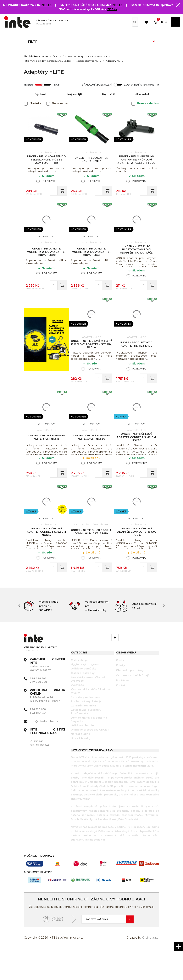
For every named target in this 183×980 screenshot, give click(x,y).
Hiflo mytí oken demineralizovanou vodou (47, 61)
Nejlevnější (75, 94)
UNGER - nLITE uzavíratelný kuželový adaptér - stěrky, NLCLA (91, 359)
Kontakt (121, 716)
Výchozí (41, 94)
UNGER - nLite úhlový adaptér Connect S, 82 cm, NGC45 (47, 558)
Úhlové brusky (81, 769)
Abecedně (142, 94)
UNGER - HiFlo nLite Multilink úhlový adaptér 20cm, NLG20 (47, 260)
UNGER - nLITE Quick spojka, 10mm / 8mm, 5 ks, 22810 (91, 558)
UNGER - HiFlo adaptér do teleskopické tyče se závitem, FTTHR (46, 161)
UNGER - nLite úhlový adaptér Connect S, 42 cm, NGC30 (136, 458)
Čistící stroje (79, 691)
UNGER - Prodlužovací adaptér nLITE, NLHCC (137, 358)
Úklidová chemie (82, 757)
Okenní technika (97, 56)
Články (121, 696)
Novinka (121, 438)
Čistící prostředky (83, 704)
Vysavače (77, 716)
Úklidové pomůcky (73, 56)
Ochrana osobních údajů (133, 706)
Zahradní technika (83, 737)
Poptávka (122, 711)
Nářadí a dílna (80, 765)
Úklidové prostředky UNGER (90, 761)
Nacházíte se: (32, 56)
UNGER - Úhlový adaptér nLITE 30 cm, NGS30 (91, 458)
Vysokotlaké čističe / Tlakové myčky (91, 722)
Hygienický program (85, 695)
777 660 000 (38, 713)
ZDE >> (47, 5)
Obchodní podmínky (130, 701)
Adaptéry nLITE (114, 61)
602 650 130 (38, 744)
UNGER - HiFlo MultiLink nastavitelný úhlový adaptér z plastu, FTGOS (136, 161)
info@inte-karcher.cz (44, 752)
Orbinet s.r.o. (151, 969)
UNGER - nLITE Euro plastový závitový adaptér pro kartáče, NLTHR (137, 259)
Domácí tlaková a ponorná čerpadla (89, 751)
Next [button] (164, 637)
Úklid (55, 56)
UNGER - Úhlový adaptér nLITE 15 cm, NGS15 (47, 458)
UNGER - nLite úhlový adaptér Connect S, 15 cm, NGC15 (136, 558)
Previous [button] (19, 637)
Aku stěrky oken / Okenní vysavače (88, 710)
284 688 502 (38, 710)
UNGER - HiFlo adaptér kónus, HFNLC (91, 162)
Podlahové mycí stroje (86, 732)
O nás (120, 691)
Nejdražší (108, 94)
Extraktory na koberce (86, 728)
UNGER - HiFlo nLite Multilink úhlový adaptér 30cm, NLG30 (91, 260)
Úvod (45, 56)
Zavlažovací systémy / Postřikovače (86, 743)
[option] (47, 637)
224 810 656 (38, 740)
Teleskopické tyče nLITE (88, 61)
